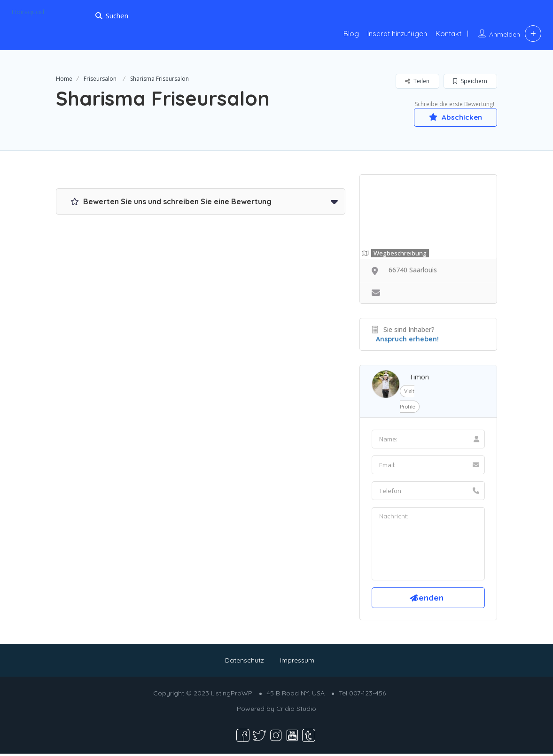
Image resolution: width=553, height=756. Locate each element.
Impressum (297, 663)
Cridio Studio (296, 711)
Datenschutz (245, 663)
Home (64, 79)
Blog (351, 34)
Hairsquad (28, 12)
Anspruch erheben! (407, 339)
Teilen (417, 81)
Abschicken (452, 117)
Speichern (470, 81)
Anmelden (505, 34)
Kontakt (448, 34)
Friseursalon (100, 79)
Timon (419, 377)
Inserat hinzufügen (397, 34)
